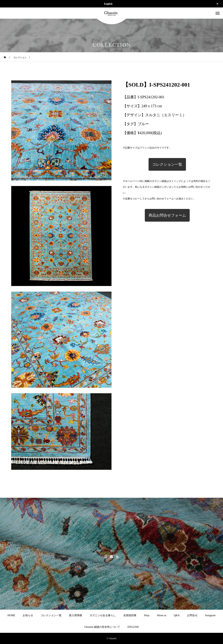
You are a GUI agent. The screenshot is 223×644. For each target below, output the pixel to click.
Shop (147, 615)
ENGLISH (133, 627)
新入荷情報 (76, 615)
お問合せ (192, 615)
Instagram (210, 615)
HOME (11, 615)
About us (162, 615)
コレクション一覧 (167, 164)
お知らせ (28, 615)
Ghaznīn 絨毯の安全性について (102, 627)
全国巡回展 (130, 615)
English (108, 4)
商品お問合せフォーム (167, 215)
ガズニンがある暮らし (103, 615)
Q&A (177, 615)
